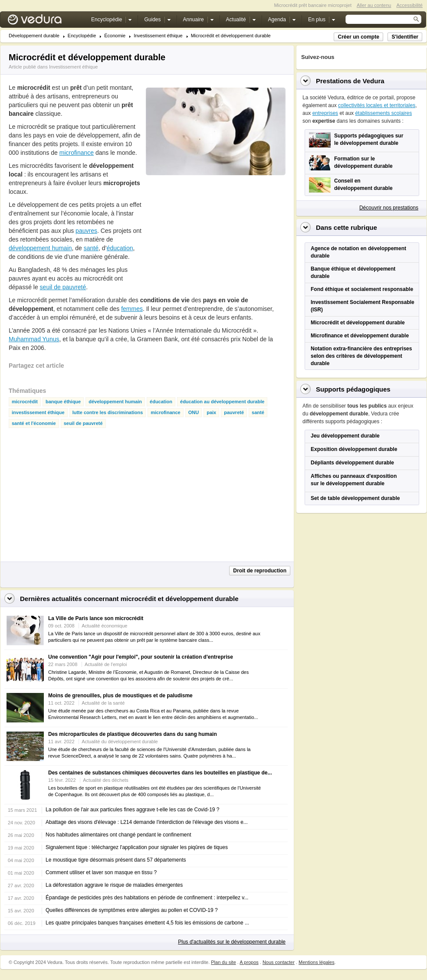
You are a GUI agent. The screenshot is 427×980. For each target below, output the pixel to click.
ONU (194, 413)
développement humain (40, 248)
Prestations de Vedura (350, 81)
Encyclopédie (82, 36)
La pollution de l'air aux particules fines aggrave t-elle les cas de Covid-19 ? (133, 810)
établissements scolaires (383, 113)
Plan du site (223, 962)
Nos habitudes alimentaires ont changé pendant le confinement (118, 835)
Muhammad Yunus (34, 339)
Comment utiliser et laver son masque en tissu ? (101, 872)
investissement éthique (38, 413)
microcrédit (25, 402)
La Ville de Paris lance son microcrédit (96, 618)
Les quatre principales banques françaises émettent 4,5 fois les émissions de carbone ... (147, 923)
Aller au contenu (374, 5)
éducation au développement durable (222, 402)
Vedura (45, 21)
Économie (115, 36)
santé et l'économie (34, 423)
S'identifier (405, 37)
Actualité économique (104, 626)
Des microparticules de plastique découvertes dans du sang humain (133, 734)
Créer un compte (358, 37)
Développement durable (34, 36)
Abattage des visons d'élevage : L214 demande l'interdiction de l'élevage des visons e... (147, 822)
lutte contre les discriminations (108, 413)
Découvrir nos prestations (389, 208)
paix (211, 413)
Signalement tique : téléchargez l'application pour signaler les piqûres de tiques (137, 847)
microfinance (77, 153)
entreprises (325, 113)
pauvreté (234, 413)
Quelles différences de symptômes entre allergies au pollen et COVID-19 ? (132, 910)
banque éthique (63, 402)
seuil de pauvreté (63, 287)
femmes (132, 309)
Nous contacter (279, 962)
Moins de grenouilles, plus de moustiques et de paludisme (120, 696)
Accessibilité (409, 5)
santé (91, 248)
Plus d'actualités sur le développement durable (232, 942)
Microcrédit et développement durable (231, 36)
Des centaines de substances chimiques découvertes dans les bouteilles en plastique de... (160, 773)
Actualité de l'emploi (106, 664)
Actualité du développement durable (120, 742)
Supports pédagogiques (353, 389)
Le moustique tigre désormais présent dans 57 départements (116, 860)
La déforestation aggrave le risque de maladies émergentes (114, 885)
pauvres (86, 231)
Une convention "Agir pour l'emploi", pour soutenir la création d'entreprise (141, 657)
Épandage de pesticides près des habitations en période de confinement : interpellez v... (147, 898)
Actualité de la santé (103, 703)
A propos (249, 962)
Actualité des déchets (106, 780)
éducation (120, 248)
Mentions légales (317, 962)
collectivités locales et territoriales (377, 105)
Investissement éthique (158, 36)
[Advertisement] (193, 227)
